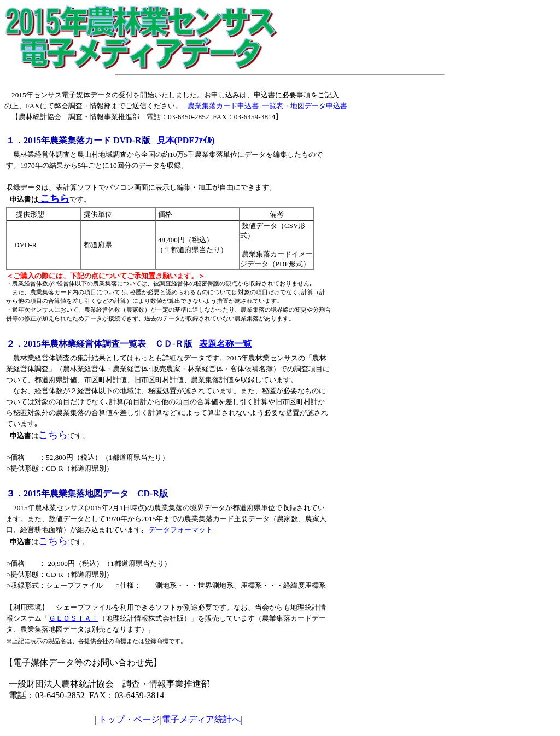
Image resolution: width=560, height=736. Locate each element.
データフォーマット (181, 530)
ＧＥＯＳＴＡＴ (74, 618)
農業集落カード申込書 (222, 106)
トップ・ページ (129, 719)
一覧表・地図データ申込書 (305, 106)
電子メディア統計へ (201, 719)
